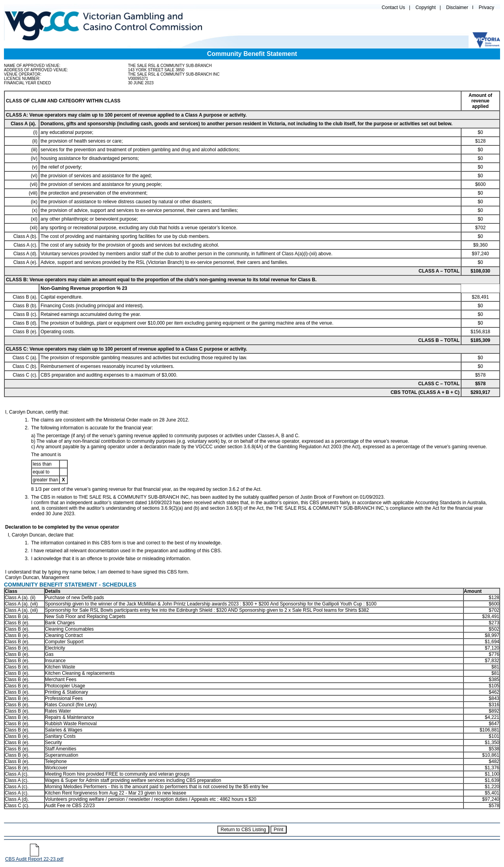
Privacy (486, 7)
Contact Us (393, 7)
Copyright (425, 7)
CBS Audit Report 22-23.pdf (34, 857)
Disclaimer (457, 7)
